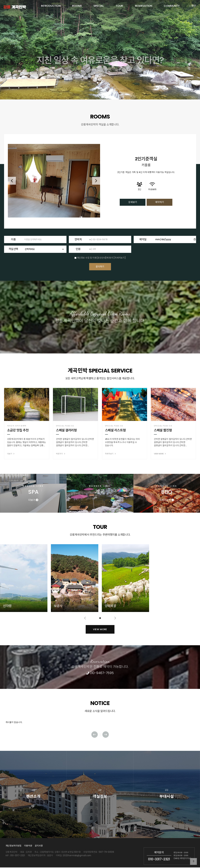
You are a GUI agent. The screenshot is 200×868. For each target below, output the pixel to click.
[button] (97, 83)
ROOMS (77, 6)
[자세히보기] (120, 257)
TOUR (119, 6)
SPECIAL (99, 6)
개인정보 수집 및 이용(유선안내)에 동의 (95, 257)
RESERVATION (144, 6)
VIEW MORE (100, 717)
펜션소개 (33, 793)
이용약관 (28, 846)
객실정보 (100, 793)
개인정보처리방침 (14, 846)
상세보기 (135, 202)
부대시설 (167, 793)
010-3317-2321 (159, 860)
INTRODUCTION (51, 6)
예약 (193, 6)
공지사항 (39, 846)
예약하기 (158, 202)
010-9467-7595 (100, 673)
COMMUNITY (172, 6)
